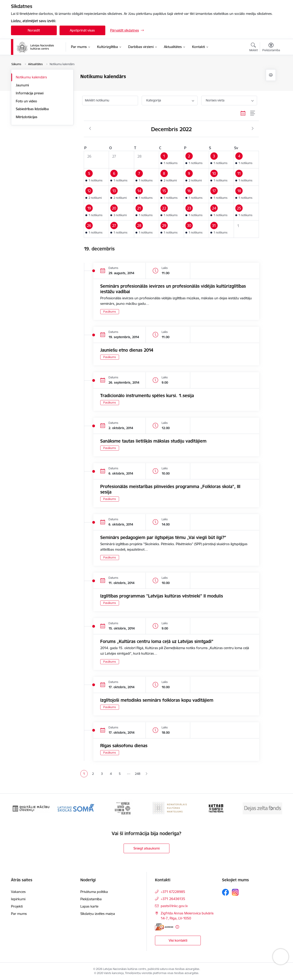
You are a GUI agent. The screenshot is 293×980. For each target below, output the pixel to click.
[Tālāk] (272, 808)
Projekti (17, 906)
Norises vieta (215, 100)
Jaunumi (22, 85)
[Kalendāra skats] (243, 113)
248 (138, 774)
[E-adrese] (164, 927)
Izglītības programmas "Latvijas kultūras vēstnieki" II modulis (162, 596)
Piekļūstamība (91, 899)
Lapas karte (89, 906)
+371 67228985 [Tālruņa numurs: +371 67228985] (173, 892)
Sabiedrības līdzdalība (32, 109)
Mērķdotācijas (27, 117)
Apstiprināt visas (82, 30)
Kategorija (154, 100)
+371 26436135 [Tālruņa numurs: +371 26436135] (173, 899)
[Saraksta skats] (253, 113)
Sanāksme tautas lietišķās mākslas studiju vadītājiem (153, 441)
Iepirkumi (18, 899)
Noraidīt (34, 30)
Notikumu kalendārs (31, 77)
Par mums (19, 914)
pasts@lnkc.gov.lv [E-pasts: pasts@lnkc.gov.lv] (174, 906)
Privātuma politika (94, 892)
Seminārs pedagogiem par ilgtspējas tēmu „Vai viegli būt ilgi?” (163, 537)
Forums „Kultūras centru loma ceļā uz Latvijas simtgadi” (157, 641)
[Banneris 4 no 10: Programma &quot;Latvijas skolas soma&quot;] (123, 808)
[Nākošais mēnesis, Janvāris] (253, 129)
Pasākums (110, 312)
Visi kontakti (178, 940)
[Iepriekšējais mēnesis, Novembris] (90, 129)
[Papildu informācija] (177, 927)
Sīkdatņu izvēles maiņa (98, 914)
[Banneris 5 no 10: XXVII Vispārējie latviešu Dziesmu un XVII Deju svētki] (170, 808)
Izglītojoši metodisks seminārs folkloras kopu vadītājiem (157, 700)
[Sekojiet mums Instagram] (235, 892)
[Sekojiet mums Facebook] (225, 892)
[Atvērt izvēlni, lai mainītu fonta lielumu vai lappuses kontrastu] (271, 48)
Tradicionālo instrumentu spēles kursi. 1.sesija (147, 396)
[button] (171, 159)
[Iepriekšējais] (22, 808)
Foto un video (26, 101)
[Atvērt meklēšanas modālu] (254, 48)
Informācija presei (30, 93)
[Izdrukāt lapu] (271, 75)
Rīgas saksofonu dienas (124, 746)
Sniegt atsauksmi (146, 848)
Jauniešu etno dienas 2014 (127, 350)
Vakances (18, 892)
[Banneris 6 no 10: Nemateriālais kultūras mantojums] (216, 808)
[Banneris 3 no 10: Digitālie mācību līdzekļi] (77, 808)
